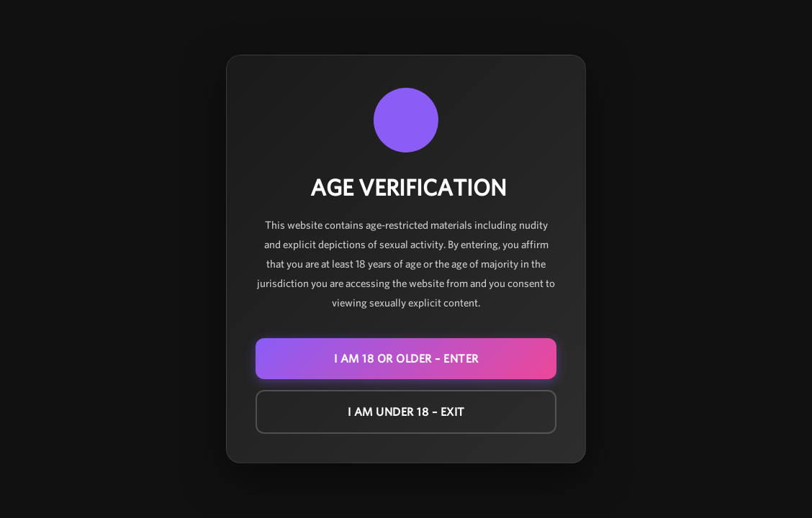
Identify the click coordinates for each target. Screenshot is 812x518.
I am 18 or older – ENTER (406, 359)
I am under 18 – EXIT (406, 412)
